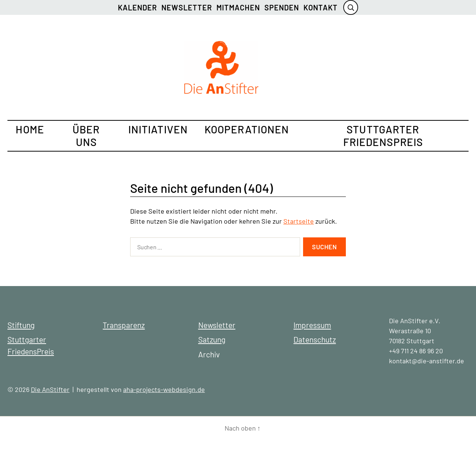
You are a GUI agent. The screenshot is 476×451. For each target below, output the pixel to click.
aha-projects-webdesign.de (164, 389)
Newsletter (187, 7)
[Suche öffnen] (351, 7)
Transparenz (124, 325)
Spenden (282, 7)
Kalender (137, 7)
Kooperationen (247, 129)
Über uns (86, 136)
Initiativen (158, 129)
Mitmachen (238, 7)
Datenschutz (315, 339)
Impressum (312, 325)
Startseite (299, 221)
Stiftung (21, 325)
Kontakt (321, 7)
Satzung (212, 339)
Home (30, 129)
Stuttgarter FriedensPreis (383, 136)
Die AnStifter (50, 389)
